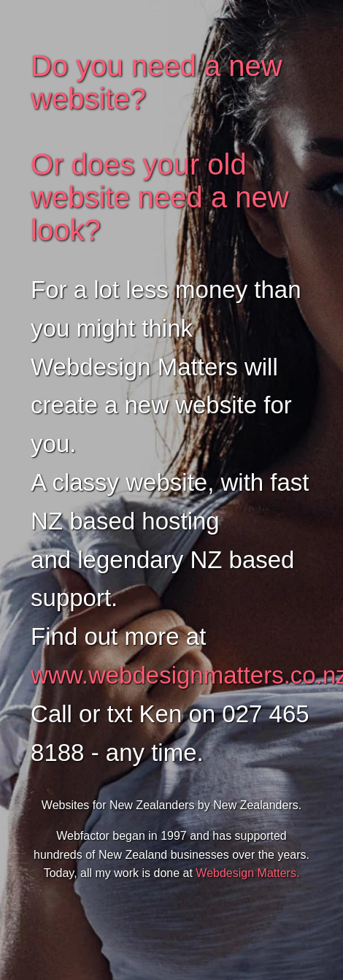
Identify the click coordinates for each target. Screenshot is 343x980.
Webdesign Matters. (247, 873)
